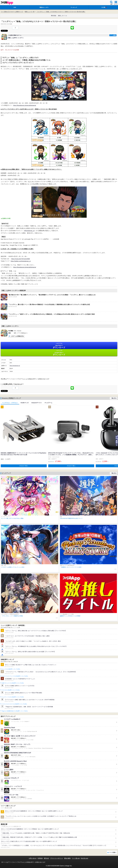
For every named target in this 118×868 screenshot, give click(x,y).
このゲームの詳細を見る (17, 336)
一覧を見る (114, 398)
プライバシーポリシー (57, 858)
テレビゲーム (48, 403)
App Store (59, 346)
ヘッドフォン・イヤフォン (10, 403)
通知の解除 (67, 858)
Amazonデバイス (37, 403)
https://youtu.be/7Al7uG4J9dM (21, 259)
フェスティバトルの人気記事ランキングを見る (13, 697)
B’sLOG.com (84, 858)
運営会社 (46, 858)
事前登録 (54, 16)
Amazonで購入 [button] (24, 466)
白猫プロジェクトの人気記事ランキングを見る (13, 683)
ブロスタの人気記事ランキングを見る (11, 690)
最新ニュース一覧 (30, 12)
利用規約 (40, 858)
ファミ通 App (7, 3)
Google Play (59, 353)
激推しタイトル (63, 16)
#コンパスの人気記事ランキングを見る (11, 669)
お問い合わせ (33, 858)
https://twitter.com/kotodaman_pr (21, 261)
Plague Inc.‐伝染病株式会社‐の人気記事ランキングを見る (15, 711)
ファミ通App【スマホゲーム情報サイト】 (12, 12)
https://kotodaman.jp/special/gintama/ (25, 105)
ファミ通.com (76, 858)
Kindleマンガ (25, 403)
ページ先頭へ (113, 852)
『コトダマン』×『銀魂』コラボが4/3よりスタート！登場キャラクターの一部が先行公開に (61, 12)
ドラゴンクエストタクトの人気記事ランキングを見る (14, 704)
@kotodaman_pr (29, 231)
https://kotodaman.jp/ (15, 366)
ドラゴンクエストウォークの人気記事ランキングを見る (15, 676)
